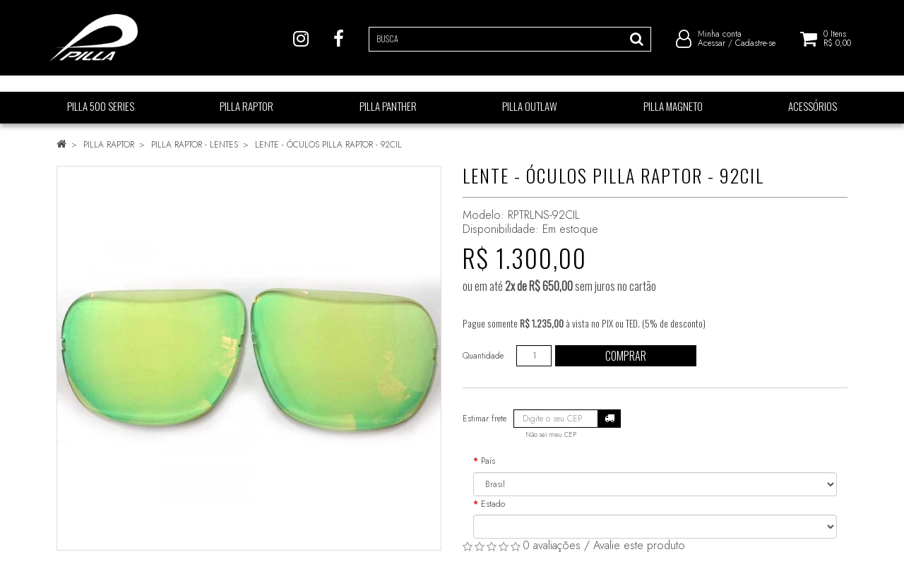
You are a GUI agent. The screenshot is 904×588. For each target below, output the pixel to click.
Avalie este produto (639, 545)
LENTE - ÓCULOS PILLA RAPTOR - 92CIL (328, 145)
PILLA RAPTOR (109, 145)
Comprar (626, 356)
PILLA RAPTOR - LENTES (195, 145)
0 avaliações (552, 545)
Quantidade (483, 356)
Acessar (712, 49)
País (488, 461)
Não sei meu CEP (551, 435)
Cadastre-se (755, 49)
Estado (493, 504)
